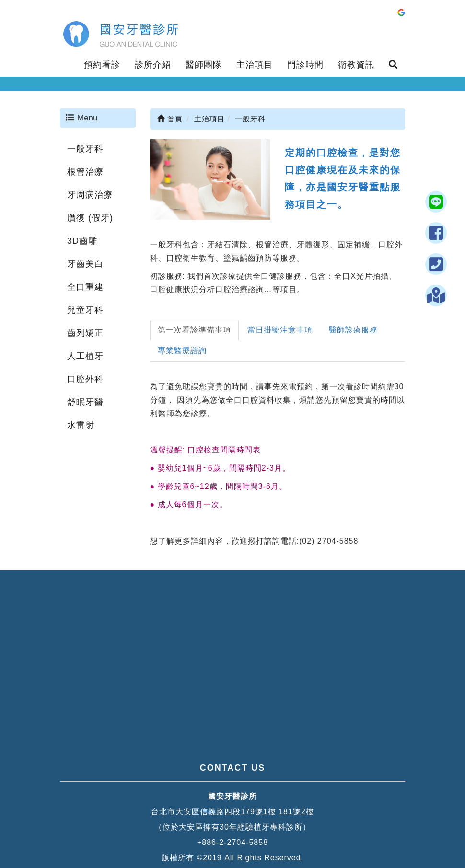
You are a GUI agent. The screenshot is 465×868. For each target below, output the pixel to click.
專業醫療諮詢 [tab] (182, 351)
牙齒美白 (85, 264)
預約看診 (102, 65)
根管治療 (85, 172)
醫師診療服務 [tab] (353, 330)
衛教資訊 (356, 65)
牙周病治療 (90, 195)
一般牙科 (85, 149)
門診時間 (305, 65)
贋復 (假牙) (90, 218)
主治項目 (255, 65)
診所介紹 (153, 65)
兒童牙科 (85, 310)
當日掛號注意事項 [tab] (280, 330)
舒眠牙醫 (85, 402)
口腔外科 (85, 379)
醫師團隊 (204, 65)
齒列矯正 (85, 333)
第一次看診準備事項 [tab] (194, 330)
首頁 (170, 119)
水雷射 (81, 425)
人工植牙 (85, 356)
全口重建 (85, 287)
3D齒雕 (82, 241)
